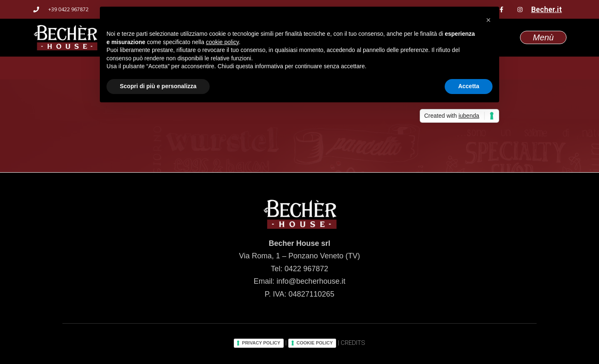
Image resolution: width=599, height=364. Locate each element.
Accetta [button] (469, 86)
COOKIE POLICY (315, 343)
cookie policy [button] (222, 42)
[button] (488, 20)
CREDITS (353, 343)
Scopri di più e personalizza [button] (158, 86)
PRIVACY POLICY (261, 343)
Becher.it (547, 9)
